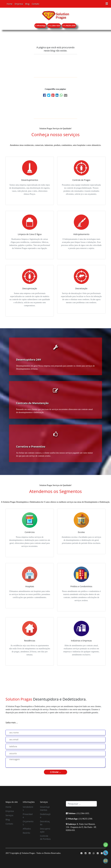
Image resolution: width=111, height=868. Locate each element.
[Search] (81, 804)
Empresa (19, 4)
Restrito (27, 833)
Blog (27, 4)
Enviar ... (55, 772)
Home (10, 4)
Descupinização (45, 830)
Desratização (45, 823)
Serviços (9, 815)
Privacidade (28, 816)
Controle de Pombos (45, 837)
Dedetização (45, 816)
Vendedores (28, 808)
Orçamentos (28, 823)
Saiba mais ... (12, 723)
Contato (36, 4)
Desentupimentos (45, 808)
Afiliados (27, 829)
